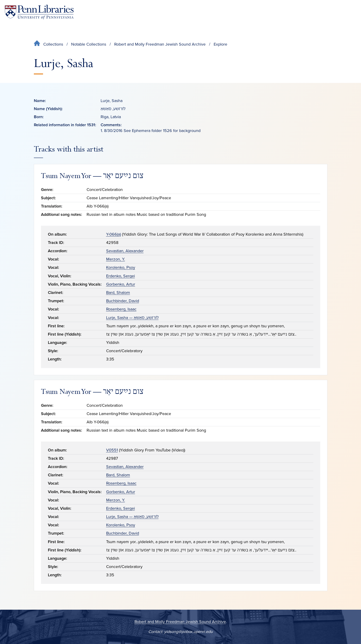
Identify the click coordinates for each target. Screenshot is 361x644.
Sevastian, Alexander (125, 251)
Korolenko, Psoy (121, 267)
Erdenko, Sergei (121, 276)
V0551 (112, 450)
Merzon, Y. (116, 259)
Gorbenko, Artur (121, 284)
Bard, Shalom (118, 293)
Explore (220, 44)
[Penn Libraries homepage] (39, 12)
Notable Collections (89, 44)
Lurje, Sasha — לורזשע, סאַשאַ (132, 318)
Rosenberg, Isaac (121, 309)
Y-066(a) (114, 234)
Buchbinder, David (123, 301)
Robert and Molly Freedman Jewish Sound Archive (160, 44)
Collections (53, 44)
